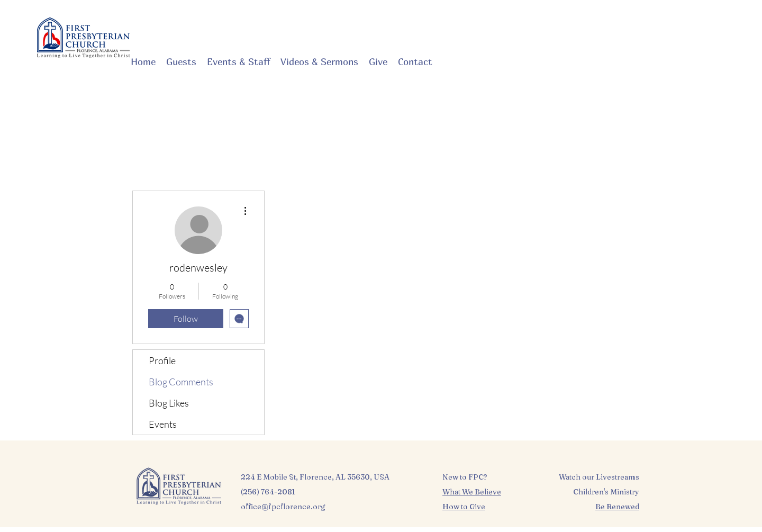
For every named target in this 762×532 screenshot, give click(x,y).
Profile (162, 360)
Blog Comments (181, 382)
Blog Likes (169, 403)
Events (163, 424)
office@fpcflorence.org (283, 507)
